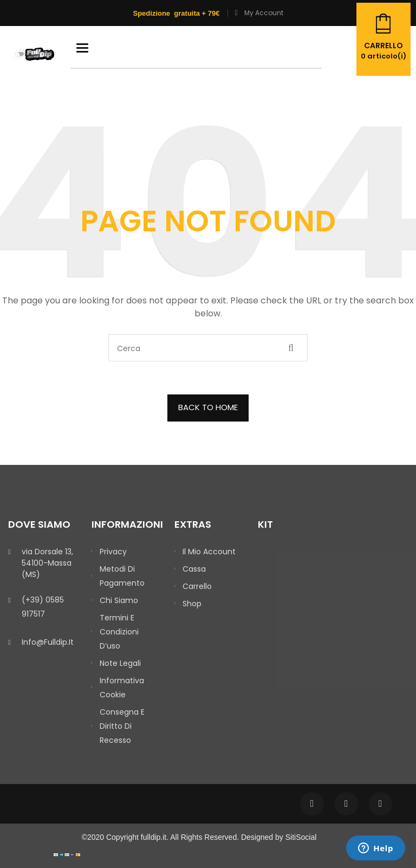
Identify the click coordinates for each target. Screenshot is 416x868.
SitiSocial (301, 837)
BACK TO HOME (208, 407)
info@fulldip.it (48, 642)
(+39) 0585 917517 (43, 607)
